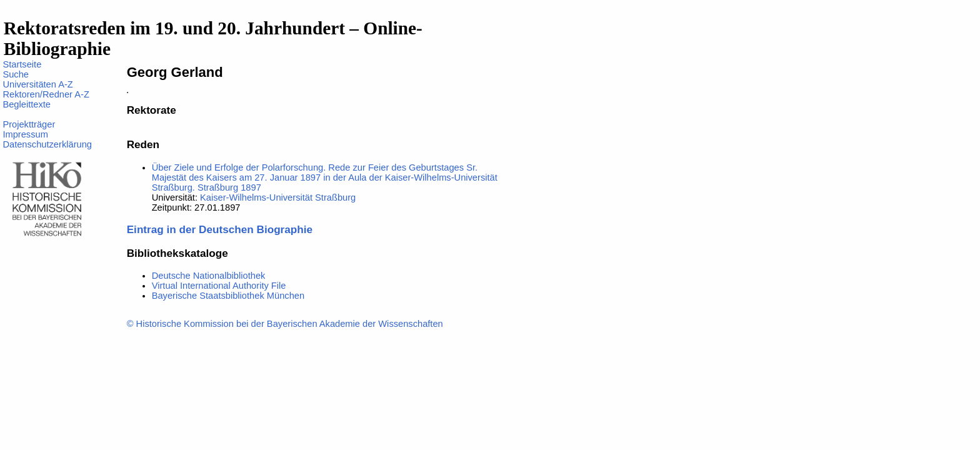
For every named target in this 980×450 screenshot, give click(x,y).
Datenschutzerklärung (47, 144)
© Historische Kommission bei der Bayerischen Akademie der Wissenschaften (285, 324)
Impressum (25, 134)
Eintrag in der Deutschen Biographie (220, 229)
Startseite (22, 64)
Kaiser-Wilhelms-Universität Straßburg (278, 197)
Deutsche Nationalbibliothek (209, 276)
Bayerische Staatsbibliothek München (228, 296)
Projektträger (29, 124)
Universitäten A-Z (37, 84)
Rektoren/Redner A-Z (46, 94)
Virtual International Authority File (219, 286)
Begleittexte (27, 104)
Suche (16, 74)
